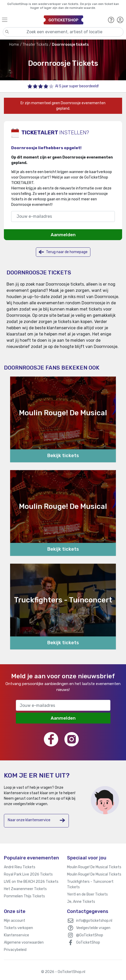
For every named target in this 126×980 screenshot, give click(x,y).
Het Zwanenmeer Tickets (25, 889)
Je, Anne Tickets (81, 902)
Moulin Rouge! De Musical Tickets (94, 867)
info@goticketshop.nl (94, 921)
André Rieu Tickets (20, 867)
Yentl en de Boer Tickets (87, 894)
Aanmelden (63, 235)
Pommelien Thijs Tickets (24, 896)
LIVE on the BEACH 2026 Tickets (31, 882)
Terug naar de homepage (63, 252)
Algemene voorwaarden (24, 942)
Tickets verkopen (18, 928)
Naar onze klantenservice (36, 820)
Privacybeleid (15, 950)
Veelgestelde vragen (93, 928)
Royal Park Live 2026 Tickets (28, 874)
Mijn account (15, 921)
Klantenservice (16, 935)
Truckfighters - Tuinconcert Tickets (90, 884)
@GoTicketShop (90, 935)
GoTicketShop (88, 942)
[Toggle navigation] (20, 20)
